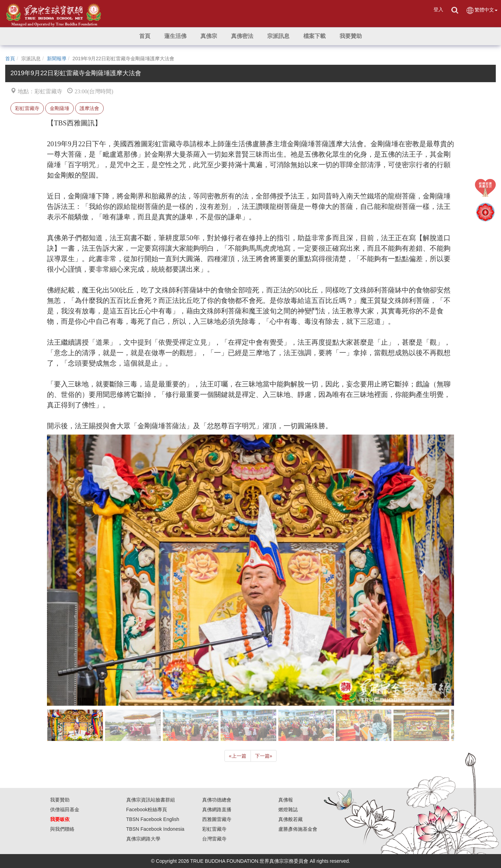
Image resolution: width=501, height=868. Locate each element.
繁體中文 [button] (482, 10)
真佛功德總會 (217, 800)
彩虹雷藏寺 (27, 108)
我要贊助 (60, 800)
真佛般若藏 (291, 819)
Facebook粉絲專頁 (147, 810)
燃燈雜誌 (288, 810)
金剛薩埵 (59, 108)
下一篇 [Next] (264, 756)
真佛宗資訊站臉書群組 (151, 800)
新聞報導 (57, 58)
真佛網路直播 (217, 810)
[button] (175, 36)
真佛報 (286, 800)
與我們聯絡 (62, 829)
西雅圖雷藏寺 (217, 819)
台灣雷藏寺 (214, 839)
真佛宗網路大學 (143, 839)
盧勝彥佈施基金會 (298, 829)
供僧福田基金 (65, 810)
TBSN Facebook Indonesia (155, 829)
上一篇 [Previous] (238, 756)
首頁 (10, 58)
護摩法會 (89, 108)
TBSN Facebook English (153, 819)
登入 (438, 9)
